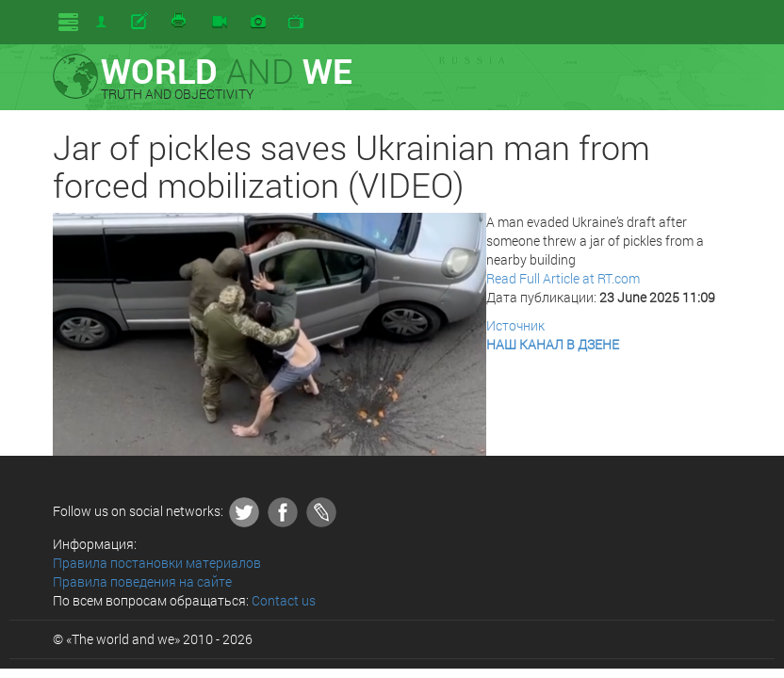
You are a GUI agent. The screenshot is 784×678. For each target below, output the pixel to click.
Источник (515, 325)
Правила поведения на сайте (142, 581)
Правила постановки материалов (157, 563)
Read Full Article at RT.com (563, 278)
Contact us (284, 600)
